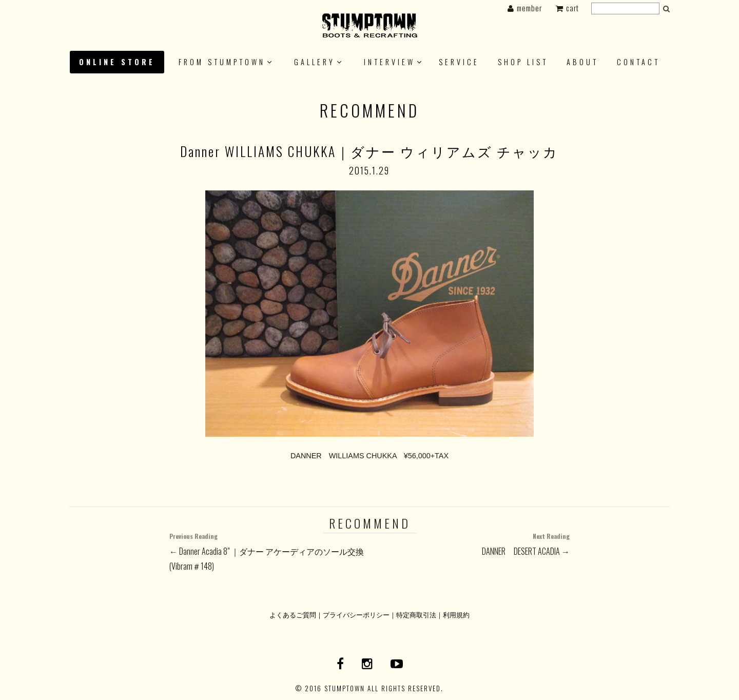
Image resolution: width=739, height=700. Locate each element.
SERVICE (459, 62)
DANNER (306, 456)
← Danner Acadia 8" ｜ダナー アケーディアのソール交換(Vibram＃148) (269, 551)
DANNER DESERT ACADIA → (470, 543)
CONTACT (638, 62)
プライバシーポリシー (356, 615)
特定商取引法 (416, 615)
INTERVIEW (390, 62)
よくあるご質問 (293, 615)
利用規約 (456, 615)
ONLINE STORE (117, 62)
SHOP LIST (523, 62)
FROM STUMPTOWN (222, 62)
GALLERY (315, 62)
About (582, 62)
